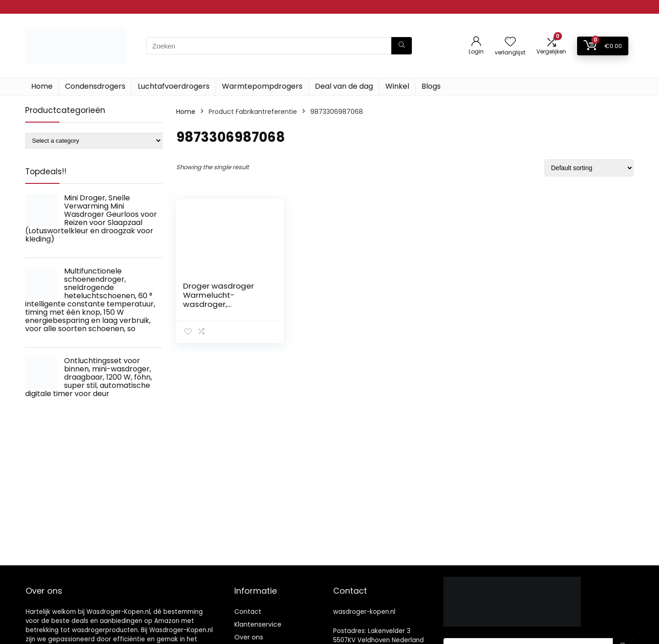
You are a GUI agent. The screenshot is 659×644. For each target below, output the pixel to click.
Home (42, 86)
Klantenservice (258, 624)
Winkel (397, 86)
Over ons (249, 637)
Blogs (431, 86)
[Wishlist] (510, 42)
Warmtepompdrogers (262, 86)
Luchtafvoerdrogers (174, 86)
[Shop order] (589, 168)
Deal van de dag (344, 86)
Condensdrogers (95, 86)
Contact (248, 612)
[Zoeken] (402, 46)
